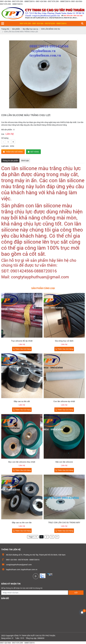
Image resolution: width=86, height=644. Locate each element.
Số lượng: (5, 138)
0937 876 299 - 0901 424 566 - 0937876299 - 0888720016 (43, 23)
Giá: (3, 134)
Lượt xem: (5, 146)
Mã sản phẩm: (7, 130)
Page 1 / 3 (33, 537)
